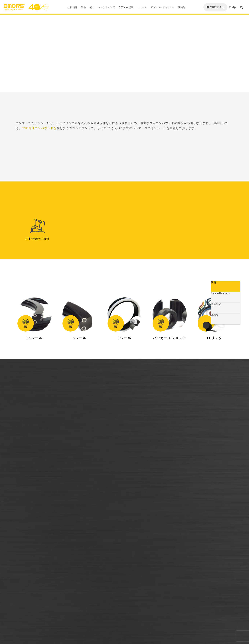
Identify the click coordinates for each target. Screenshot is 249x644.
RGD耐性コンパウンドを (39, 128)
